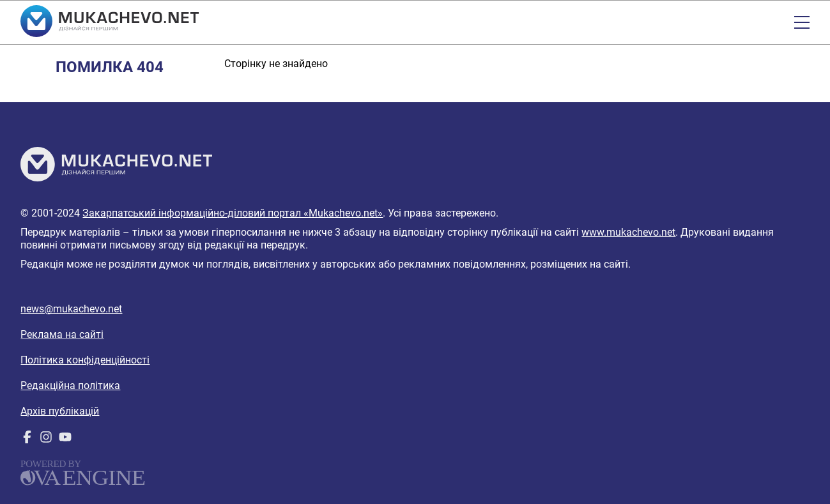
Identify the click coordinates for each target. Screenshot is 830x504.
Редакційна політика (70, 386)
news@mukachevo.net (71, 309)
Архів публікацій (60, 411)
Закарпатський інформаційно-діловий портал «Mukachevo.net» (233, 213)
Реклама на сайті (62, 334)
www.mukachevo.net (628, 232)
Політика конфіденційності (85, 360)
